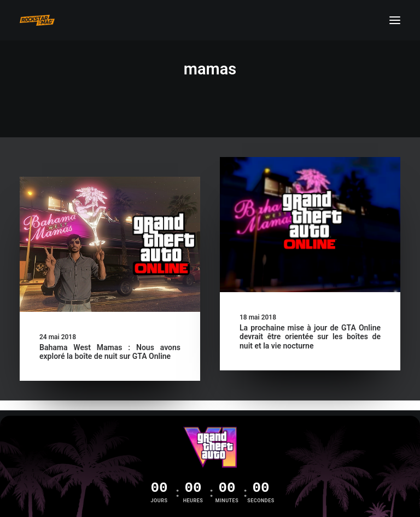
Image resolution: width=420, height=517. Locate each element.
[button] (395, 20)
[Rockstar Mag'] (37, 20)
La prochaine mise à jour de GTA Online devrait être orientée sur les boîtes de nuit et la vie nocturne (310, 337)
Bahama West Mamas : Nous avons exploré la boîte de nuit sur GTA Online (110, 352)
